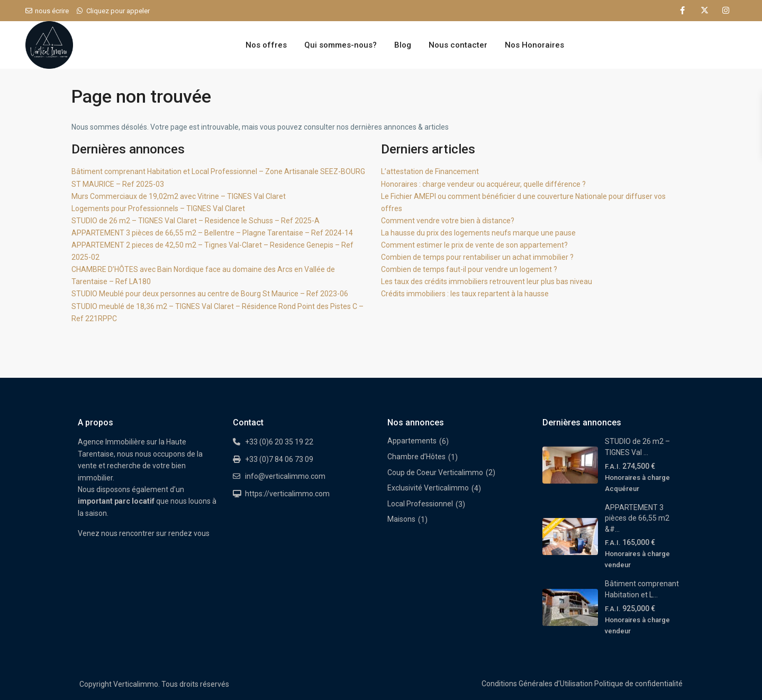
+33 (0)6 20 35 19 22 (279, 442)
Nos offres (266, 45)
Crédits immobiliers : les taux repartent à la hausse (465, 294)
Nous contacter (458, 45)
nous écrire (52, 11)
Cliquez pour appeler (118, 11)
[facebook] (682, 11)
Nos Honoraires (534, 45)
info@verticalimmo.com (285, 476)
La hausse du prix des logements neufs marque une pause (478, 233)
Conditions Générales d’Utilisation (537, 684)
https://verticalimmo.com (287, 494)
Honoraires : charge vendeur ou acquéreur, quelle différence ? (483, 184)
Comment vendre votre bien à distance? (448, 221)
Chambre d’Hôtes (416, 457)
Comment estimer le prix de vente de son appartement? (474, 245)
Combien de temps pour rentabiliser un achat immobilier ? (477, 257)
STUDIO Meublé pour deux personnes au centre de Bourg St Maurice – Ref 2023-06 (210, 294)
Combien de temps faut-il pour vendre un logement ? (469, 269)
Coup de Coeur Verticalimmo (435, 472)
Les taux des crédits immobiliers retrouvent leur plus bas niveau (487, 281)
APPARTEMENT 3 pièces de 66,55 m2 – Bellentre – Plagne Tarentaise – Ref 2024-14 (212, 233)
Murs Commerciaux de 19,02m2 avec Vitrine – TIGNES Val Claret (179, 196)
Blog (403, 45)
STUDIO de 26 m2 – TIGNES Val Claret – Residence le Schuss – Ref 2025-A (196, 221)
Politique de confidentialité (638, 684)
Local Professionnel (420, 504)
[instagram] (726, 11)
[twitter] (704, 11)
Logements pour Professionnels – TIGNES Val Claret (158, 208)
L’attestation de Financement (430, 171)
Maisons (401, 519)
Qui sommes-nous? (341, 45)
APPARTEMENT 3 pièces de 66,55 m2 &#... (637, 518)
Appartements (412, 441)
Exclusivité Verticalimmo (428, 488)
